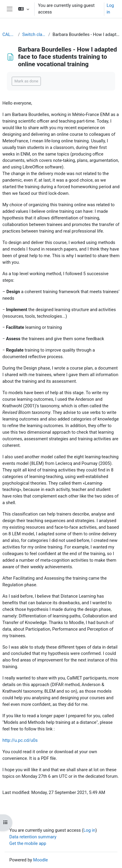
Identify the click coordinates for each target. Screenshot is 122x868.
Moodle (40, 860)
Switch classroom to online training (34, 34)
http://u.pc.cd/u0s (20, 740)
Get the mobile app (28, 843)
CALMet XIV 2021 (9, 34)
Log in (110, 9)
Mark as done (26, 81)
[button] (24, 9)
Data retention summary (33, 837)
